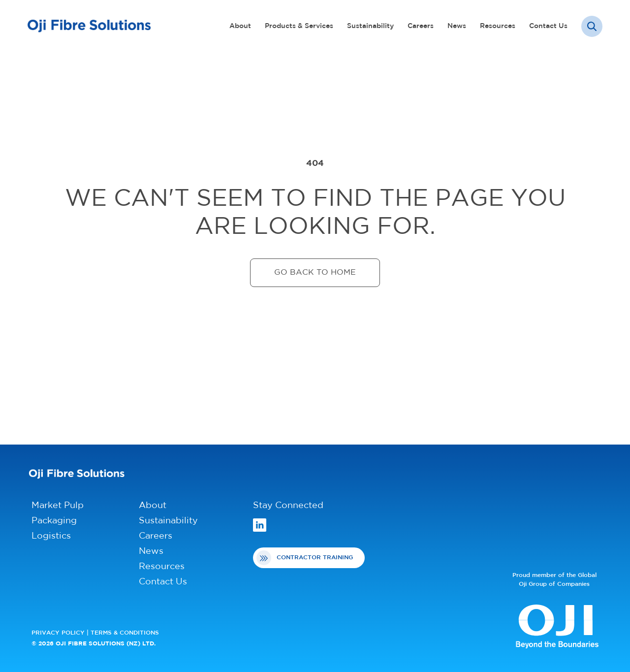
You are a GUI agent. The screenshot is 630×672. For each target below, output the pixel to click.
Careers (421, 26)
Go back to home (315, 273)
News (457, 26)
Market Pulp (58, 506)
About (240, 26)
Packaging (54, 521)
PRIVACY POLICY (58, 633)
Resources (498, 26)
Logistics (51, 536)
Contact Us (548, 26)
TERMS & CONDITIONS (125, 633)
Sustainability (370, 26)
